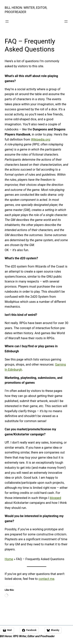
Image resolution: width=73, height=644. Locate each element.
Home (9, 559)
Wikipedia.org (40, 140)
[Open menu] (7, 21)
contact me (46, 579)
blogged (55, 498)
